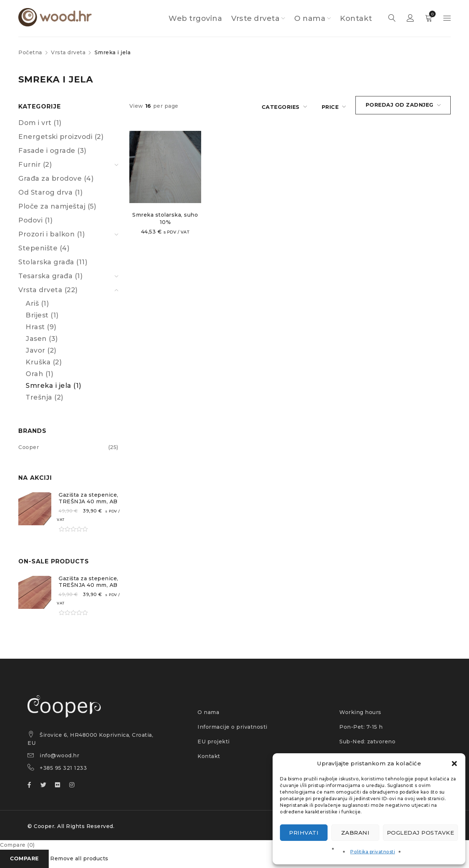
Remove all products (80, 859)
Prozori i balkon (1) (51, 234)
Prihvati (304, 833)
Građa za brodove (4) (56, 179)
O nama (208, 712)
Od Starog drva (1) (50, 192)
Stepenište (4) (44, 248)
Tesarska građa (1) (50, 276)
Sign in (410, 18)
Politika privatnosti (373, 852)
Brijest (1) (42, 315)
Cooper (29, 447)
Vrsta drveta (68, 52)
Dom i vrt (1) (40, 123)
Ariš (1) (37, 304)
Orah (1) (39, 374)
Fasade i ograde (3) (52, 151)
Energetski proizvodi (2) (61, 137)
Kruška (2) (44, 362)
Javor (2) (41, 350)
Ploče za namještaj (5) (57, 206)
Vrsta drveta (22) (48, 290)
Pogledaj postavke (421, 833)
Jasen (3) (42, 339)
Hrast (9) (41, 327)
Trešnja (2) (45, 397)
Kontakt (209, 756)
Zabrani (355, 833)
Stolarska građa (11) (53, 262)
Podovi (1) (35, 220)
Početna (30, 52)
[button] (454, 764)
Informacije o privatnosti (232, 727)
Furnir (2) (35, 165)
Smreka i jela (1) (53, 386)
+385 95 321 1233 (63, 768)
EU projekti (214, 742)
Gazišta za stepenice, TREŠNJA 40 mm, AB (88, 498)
